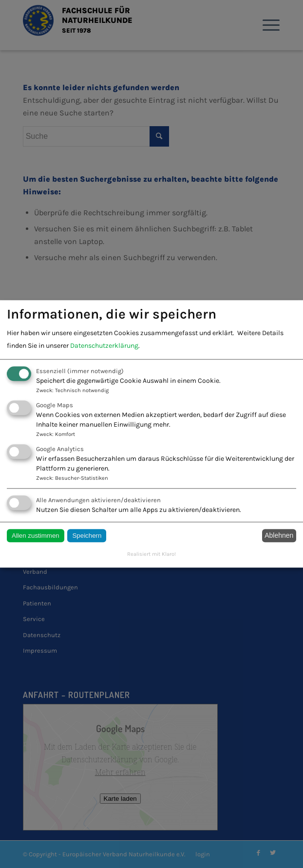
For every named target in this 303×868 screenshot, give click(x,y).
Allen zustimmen (36, 536)
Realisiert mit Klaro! (151, 554)
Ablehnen (279, 536)
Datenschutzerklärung (104, 346)
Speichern (87, 536)
